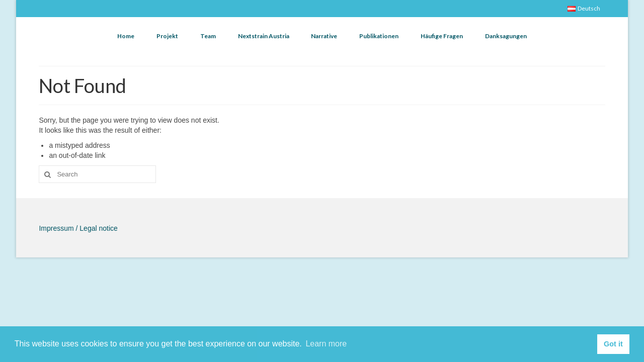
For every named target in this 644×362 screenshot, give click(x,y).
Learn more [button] (326, 344)
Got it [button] (613, 344)
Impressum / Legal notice (78, 228)
